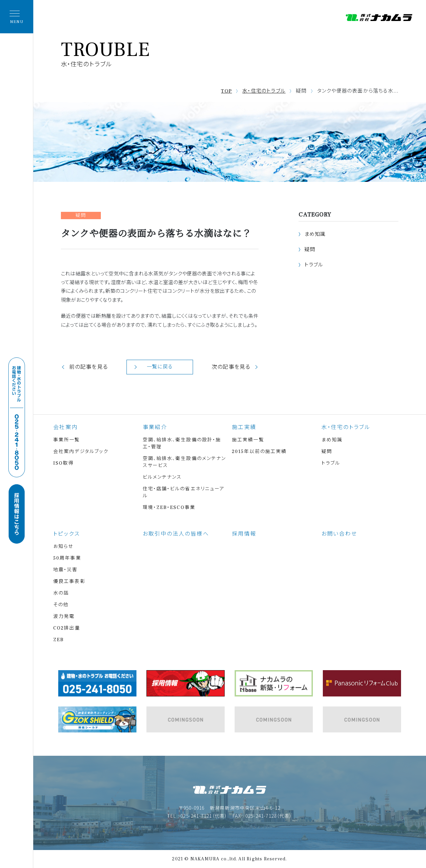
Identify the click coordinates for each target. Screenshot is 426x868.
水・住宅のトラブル (264, 91)
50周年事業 (67, 558)
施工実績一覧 (248, 440)
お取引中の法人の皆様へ (176, 534)
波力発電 (64, 617)
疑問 (310, 250)
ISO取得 (64, 463)
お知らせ (63, 547)
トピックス (67, 534)
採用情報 (244, 534)
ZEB (59, 640)
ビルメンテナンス (162, 477)
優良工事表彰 (69, 582)
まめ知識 (315, 234)
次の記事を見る (231, 367)
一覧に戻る (160, 367)
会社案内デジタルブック (81, 452)
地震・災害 (66, 570)
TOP (226, 91)
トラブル (314, 265)
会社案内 (66, 427)
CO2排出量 (67, 628)
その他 (61, 605)
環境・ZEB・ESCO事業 (169, 508)
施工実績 (244, 427)
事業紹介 (155, 427)
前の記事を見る (89, 367)
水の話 (61, 593)
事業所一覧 (67, 440)
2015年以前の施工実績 (259, 452)
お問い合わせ (339, 534)
